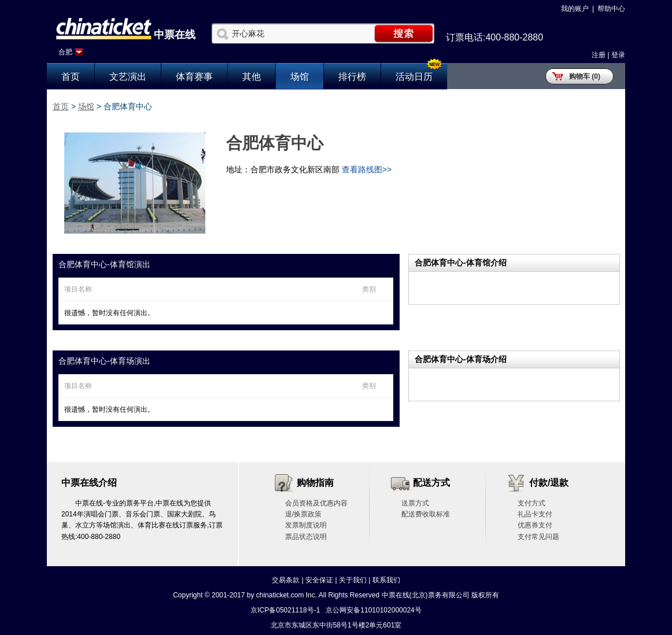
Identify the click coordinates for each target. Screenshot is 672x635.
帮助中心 (611, 9)
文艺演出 (128, 77)
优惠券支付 (535, 525)
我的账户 (575, 9)
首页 (71, 77)
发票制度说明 (306, 525)
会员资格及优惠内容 (316, 503)
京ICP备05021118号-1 (285, 610)
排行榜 (352, 77)
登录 (618, 55)
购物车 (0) (585, 76)
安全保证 (319, 580)
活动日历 (414, 77)
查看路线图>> (367, 169)
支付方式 (531, 503)
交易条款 (286, 580)
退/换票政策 (303, 514)
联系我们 (386, 580)
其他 (252, 77)
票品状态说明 (306, 537)
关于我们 (353, 580)
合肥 (65, 52)
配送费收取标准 (426, 514)
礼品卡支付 (535, 514)
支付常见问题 (538, 537)
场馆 (300, 77)
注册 (599, 55)
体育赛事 (194, 77)
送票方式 (415, 503)
